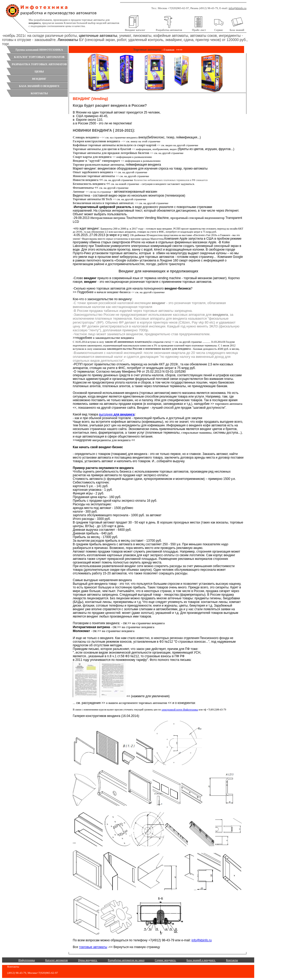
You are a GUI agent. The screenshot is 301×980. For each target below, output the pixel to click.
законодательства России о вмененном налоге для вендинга (149, 349)
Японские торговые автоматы (94, 176)
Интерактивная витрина (108, 218)
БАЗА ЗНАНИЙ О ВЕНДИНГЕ (39, 86)
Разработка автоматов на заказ (126, 960)
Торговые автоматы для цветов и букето (101, 149)
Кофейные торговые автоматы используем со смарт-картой (115, 145)
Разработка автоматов (169, 30)
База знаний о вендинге (201, 960)
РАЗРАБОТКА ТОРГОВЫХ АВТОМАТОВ (39, 64)
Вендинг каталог (135, 30)
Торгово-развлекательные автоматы (98, 165)
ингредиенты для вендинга (111, 440)
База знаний (237, 30)
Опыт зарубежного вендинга (93, 172)
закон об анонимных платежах (127, 342)
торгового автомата (229, 404)
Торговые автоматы (147, 50)
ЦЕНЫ (39, 71)
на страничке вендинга (148, 623)
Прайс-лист (199, 30)
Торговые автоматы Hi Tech (92, 199)
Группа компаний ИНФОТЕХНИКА (39, 50)
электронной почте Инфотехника (180, 710)
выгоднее (117, 414)
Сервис (219, 30)
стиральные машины (197, 433)
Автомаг (79, 192)
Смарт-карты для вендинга (92, 157)
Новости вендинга (86, 180)
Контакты (232, 960)
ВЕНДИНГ (39, 79)
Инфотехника (27, 960)
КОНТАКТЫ (39, 93)
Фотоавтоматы (83, 188)
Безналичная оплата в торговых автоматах (103, 203)
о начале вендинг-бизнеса (113, 292)
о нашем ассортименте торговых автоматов (137, 703)
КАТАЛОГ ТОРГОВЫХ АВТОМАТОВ (39, 57)
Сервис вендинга (166, 960)
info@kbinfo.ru (238, 8)
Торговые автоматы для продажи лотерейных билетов (111, 153)
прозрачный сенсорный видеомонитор (198, 218)
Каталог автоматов (57, 960)
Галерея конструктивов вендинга (96, 141)
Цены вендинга (88, 960)
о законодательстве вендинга (113, 338)
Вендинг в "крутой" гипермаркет (96, 161)
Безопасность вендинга (89, 184)
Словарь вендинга (86, 137)
